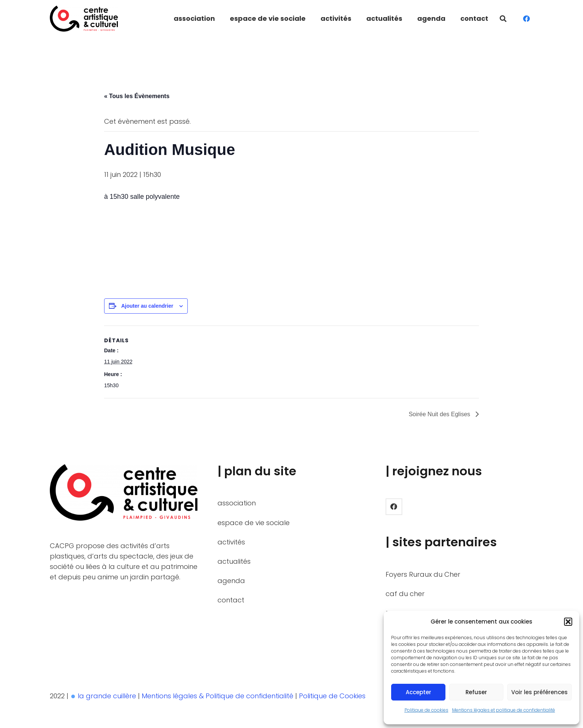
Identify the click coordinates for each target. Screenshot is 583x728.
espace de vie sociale (254, 523)
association (237, 503)
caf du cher (405, 594)
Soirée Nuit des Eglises (440, 414)
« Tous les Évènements (137, 96)
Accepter (418, 692)
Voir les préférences (539, 692)
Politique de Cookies (333, 696)
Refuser (476, 692)
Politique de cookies (426, 710)
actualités (234, 561)
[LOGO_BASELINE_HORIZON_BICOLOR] (84, 19)
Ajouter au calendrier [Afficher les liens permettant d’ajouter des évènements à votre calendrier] (147, 306)
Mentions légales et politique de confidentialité (504, 710)
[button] (568, 622)
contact (231, 600)
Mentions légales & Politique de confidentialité (218, 696)
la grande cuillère (107, 696)
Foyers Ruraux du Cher (423, 574)
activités (231, 542)
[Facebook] (526, 19)
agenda (231, 581)
